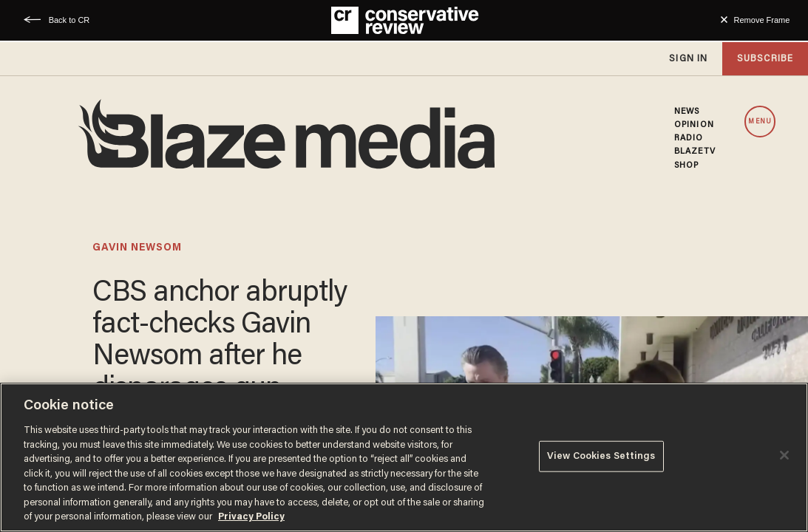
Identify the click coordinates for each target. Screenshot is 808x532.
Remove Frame (762, 20)
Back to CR (69, 20)
